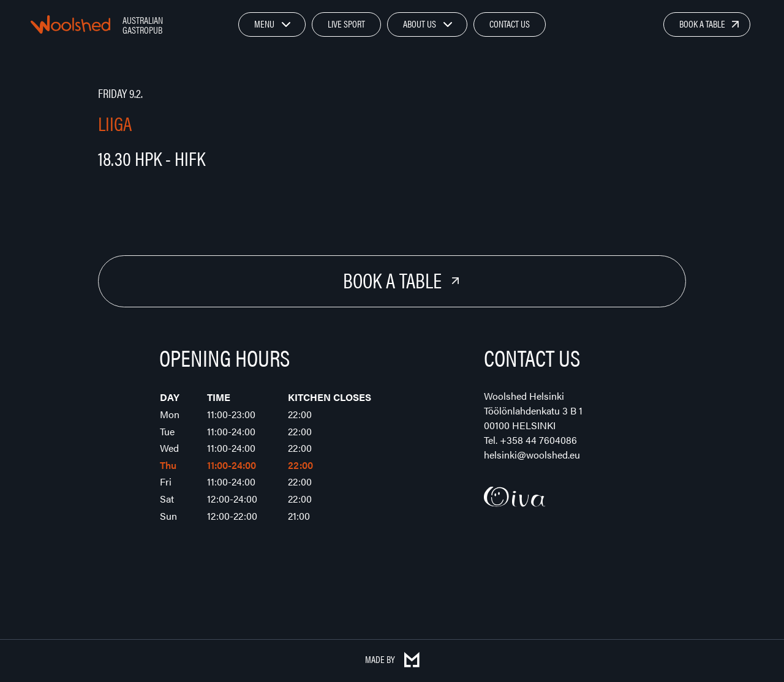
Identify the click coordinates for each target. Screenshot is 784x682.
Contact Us (510, 24)
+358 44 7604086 (538, 440)
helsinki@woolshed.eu (532, 455)
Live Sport (346, 24)
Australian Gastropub (143, 25)
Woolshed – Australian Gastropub (70, 24)
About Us (420, 24)
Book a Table (702, 24)
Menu (264, 24)
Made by (392, 659)
